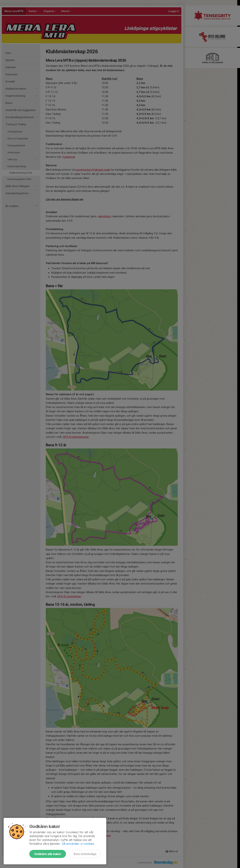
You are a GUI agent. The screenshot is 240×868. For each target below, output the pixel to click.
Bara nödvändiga (85, 854)
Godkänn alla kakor (48, 854)
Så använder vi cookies (78, 844)
